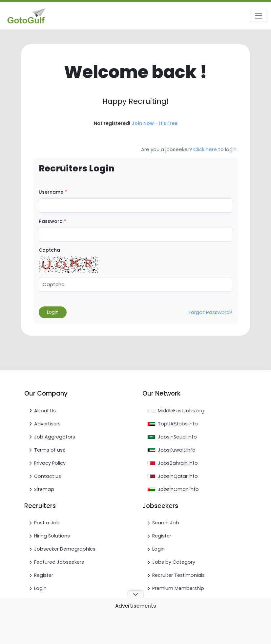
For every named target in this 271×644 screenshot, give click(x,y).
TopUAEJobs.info (178, 424)
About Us (45, 411)
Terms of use (50, 450)
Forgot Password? (210, 312)
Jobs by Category (174, 562)
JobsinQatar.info (178, 476)
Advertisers (47, 424)
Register (44, 575)
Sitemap (44, 489)
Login (40, 588)
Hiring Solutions (52, 536)
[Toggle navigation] (259, 16)
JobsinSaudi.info (177, 437)
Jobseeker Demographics (65, 549)
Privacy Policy (50, 463)
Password (52, 221)
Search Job (166, 523)
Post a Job (47, 523)
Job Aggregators (55, 437)
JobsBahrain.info (178, 463)
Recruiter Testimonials (178, 575)
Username (53, 192)
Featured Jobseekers (59, 562)
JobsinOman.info (178, 489)
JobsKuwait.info (177, 450)
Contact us (48, 476)
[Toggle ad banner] (135, 594)
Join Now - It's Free (155, 123)
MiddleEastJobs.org (181, 411)
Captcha (49, 250)
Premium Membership (178, 588)
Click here (205, 149)
